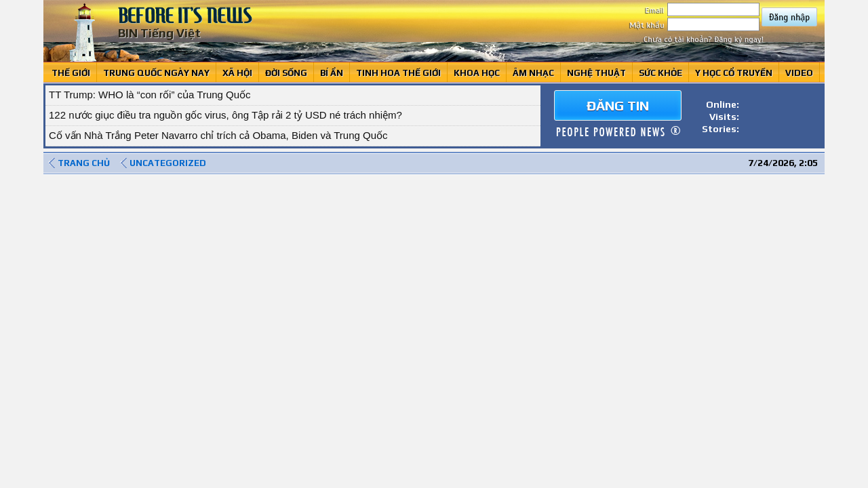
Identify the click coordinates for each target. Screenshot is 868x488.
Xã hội (237, 73)
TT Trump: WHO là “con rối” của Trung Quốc (150, 95)
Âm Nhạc (533, 73)
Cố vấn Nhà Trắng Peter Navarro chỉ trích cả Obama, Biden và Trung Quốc (218, 135)
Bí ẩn (332, 73)
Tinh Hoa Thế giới (398, 73)
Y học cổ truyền (734, 73)
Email (703, 10)
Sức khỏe (660, 73)
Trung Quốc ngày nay (156, 73)
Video (799, 73)
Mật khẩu (694, 25)
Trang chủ (84, 163)
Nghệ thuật (596, 73)
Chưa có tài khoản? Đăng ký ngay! (704, 39)
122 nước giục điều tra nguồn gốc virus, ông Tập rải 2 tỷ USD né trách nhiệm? (225, 115)
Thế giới (71, 73)
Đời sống (286, 73)
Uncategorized (168, 163)
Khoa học (477, 73)
